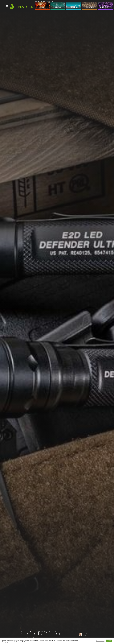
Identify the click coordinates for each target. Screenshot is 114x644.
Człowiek (24, 630)
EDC (21, 627)
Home (21, 630)
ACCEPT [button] (109, 641)
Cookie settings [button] (100, 641)
